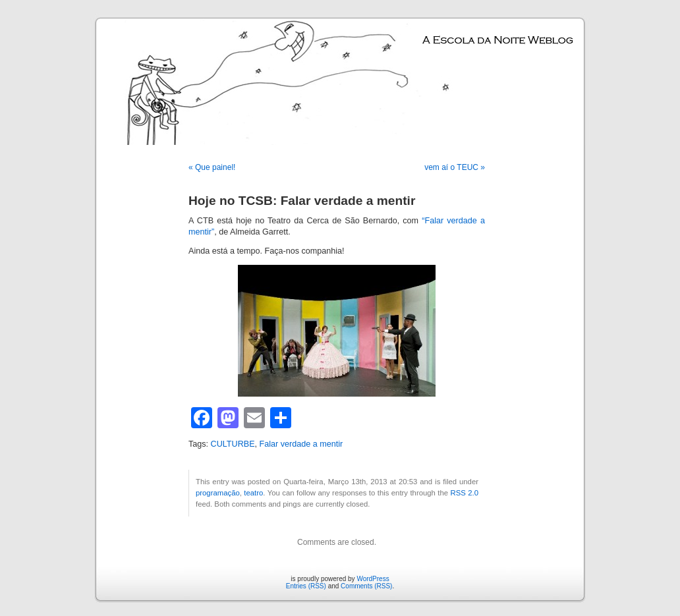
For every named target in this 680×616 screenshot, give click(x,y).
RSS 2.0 (465, 493)
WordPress (373, 579)
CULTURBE (233, 444)
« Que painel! (212, 167)
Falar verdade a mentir (301, 444)
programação (218, 493)
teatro (253, 493)
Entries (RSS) (306, 586)
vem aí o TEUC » (455, 167)
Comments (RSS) (366, 586)
